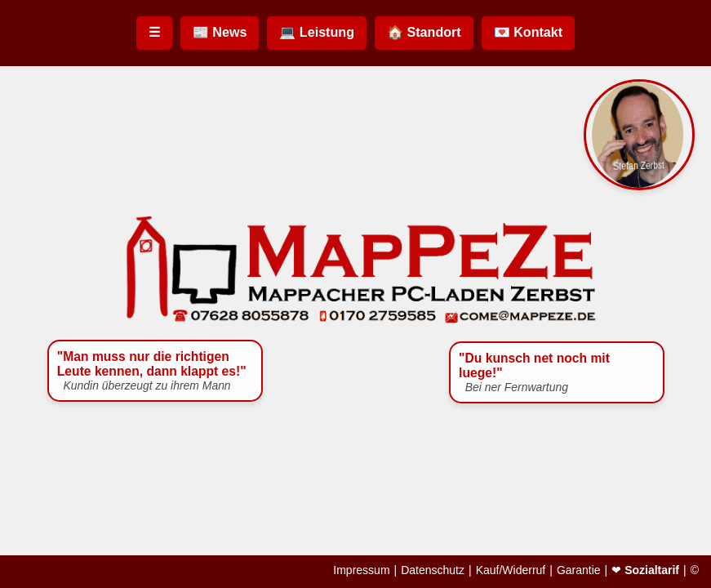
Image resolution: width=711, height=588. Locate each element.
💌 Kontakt (528, 32)
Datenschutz (433, 570)
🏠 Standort (424, 32)
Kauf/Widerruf (511, 570)
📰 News (220, 32)
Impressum (361, 570)
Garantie (579, 570)
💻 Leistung (317, 32)
